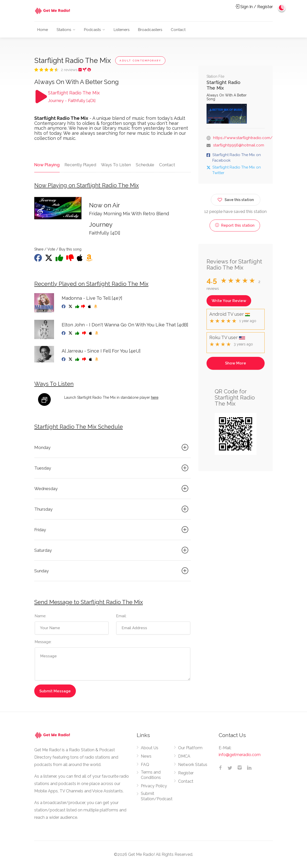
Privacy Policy (154, 786)
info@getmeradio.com (240, 755)
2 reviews (70, 70)
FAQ (145, 765)
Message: (43, 642)
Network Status (193, 765)
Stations (64, 30)
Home (43, 30)
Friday (112, 530)
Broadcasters (150, 30)
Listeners (122, 30)
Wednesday (112, 489)
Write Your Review (229, 301)
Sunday (112, 571)
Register (186, 773)
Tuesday (112, 468)
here (155, 397)
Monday (112, 447)
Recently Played (80, 165)
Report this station (235, 225)
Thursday (112, 509)
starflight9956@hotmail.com (239, 145)
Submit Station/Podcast (157, 796)
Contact (178, 30)
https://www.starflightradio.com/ (243, 138)
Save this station (236, 199)
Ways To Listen (115, 165)
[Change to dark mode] (282, 8)
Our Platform (190, 748)
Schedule (144, 165)
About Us (150, 748)
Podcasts (92, 30)
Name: (40, 616)
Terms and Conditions (151, 775)
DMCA (184, 756)
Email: (121, 616)
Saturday (112, 550)
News (146, 756)
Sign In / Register (254, 7)
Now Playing (47, 165)
